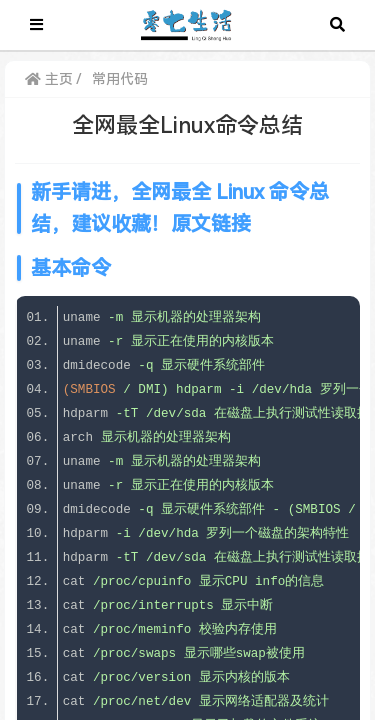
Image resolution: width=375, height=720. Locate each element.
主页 (49, 79)
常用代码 (120, 79)
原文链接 (211, 224)
